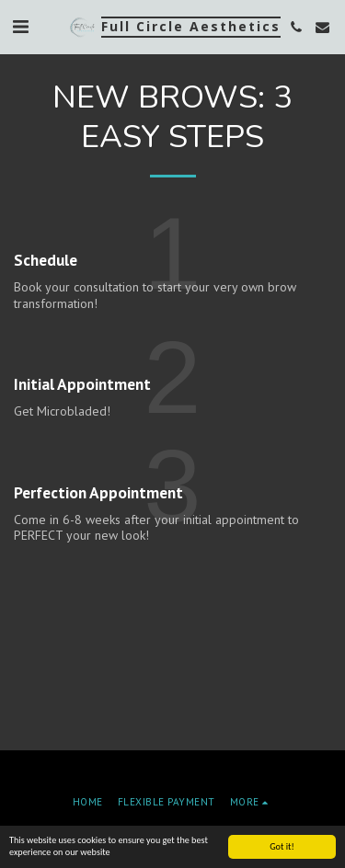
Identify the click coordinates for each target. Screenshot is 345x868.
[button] (20, 27)
